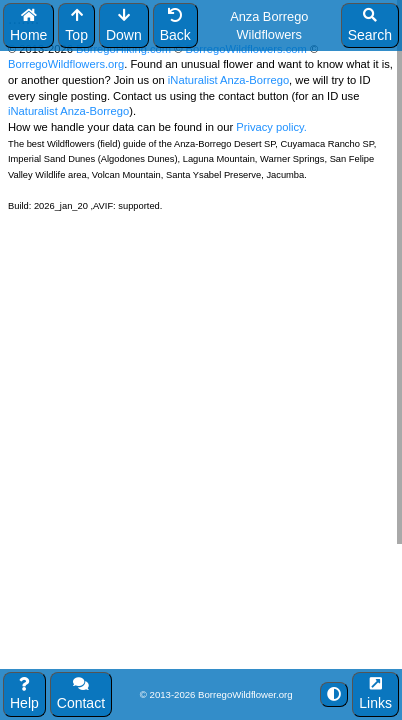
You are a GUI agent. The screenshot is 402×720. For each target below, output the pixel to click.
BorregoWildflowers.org (66, 64)
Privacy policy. (270, 127)
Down (124, 25)
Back (175, 25)
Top (76, 25)
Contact (81, 694)
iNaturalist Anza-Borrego (228, 80)
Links (375, 694)
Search (370, 25)
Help (24, 694)
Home (28, 25)
